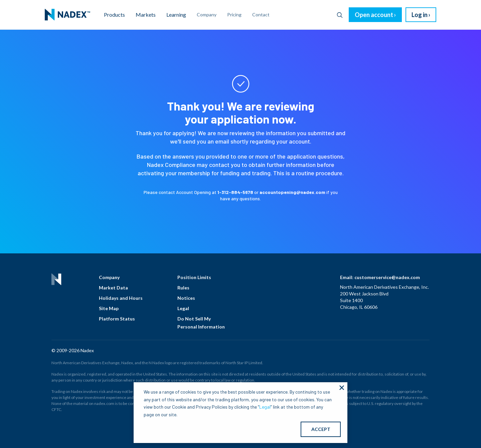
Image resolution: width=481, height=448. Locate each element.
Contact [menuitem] (261, 15)
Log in (420, 15)
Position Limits (194, 277)
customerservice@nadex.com (387, 277)
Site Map (109, 308)
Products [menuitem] (114, 15)
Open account (374, 15)
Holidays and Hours (121, 298)
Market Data (113, 288)
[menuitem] (67, 15)
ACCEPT (321, 429)
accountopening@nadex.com (292, 192)
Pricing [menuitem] (234, 15)
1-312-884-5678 (235, 192)
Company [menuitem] (207, 15)
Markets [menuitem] (146, 15)
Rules (183, 288)
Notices (186, 298)
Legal (183, 308)
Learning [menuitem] (176, 15)
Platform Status (117, 319)
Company (109, 277)
